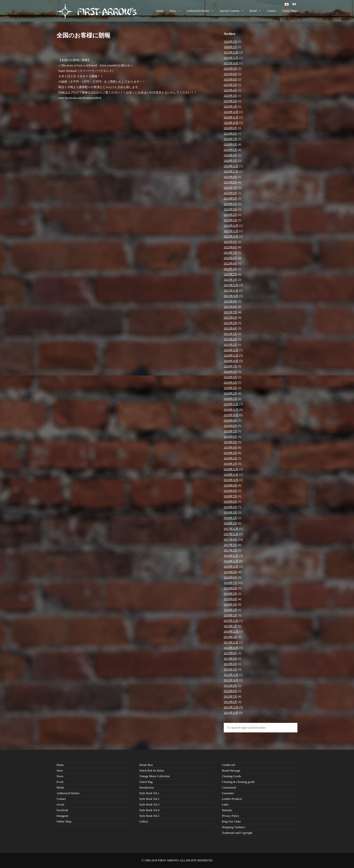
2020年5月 (230, 377)
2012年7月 (230, 697)
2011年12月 (231, 707)
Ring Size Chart (231, 821)
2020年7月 (230, 366)
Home (160, 11)
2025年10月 (231, 63)
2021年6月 (230, 318)
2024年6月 (230, 144)
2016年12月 (231, 556)
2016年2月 (230, 610)
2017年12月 (231, 529)
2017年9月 (230, 540)
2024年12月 (231, 112)
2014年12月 (231, 632)
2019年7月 (230, 431)
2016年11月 (231, 561)
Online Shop (290, 11)
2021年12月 (231, 285)
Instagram (62, 816)
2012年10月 (231, 680)
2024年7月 (230, 139)
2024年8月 (230, 134)
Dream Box (146, 765)
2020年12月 (231, 350)
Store (60, 771)
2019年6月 (230, 437)
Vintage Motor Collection (154, 776)
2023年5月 (230, 199)
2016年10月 (231, 567)
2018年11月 (231, 475)
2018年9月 (230, 485)
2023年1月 (230, 220)
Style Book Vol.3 (149, 805)
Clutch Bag (146, 782)
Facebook (62, 810)
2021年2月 (230, 339)
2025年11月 (231, 58)
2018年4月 (230, 507)
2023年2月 (230, 215)
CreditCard (228, 765)
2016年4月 (230, 599)
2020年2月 (230, 393)
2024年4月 (230, 155)
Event (60, 782)
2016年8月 (230, 577)
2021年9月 (230, 301)
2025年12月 (231, 52)
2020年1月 (230, 399)
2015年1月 (230, 626)
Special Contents (231, 11)
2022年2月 (230, 274)
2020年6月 (230, 372)
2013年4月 (230, 664)
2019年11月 (231, 410)
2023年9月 (230, 177)
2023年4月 (230, 204)
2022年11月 (231, 231)
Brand (255, 11)
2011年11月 (231, 713)
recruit (60, 805)
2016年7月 (230, 583)
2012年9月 (230, 686)
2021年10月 (231, 296)
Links (225, 805)
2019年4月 (230, 448)
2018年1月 (230, 523)
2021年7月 (230, 312)
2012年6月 (230, 702)
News (175, 11)
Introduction (146, 788)
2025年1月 (230, 107)
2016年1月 (230, 615)
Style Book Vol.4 (149, 810)
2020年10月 (231, 361)
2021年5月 (230, 323)
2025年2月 (230, 101)
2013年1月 (230, 669)
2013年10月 (231, 648)
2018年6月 (230, 502)
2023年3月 (230, 209)
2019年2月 (230, 458)
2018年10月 (231, 480)
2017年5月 (230, 545)
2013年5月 (230, 659)
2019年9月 (230, 420)
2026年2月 (230, 47)
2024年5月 (230, 150)
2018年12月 (231, 469)
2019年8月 (230, 426)
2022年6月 (230, 258)
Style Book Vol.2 (149, 799)
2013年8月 (230, 653)
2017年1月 (230, 550)
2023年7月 (230, 188)
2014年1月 (230, 637)
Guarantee (228, 793)
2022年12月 (231, 226)
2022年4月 (230, 263)
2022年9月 (230, 242)
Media (60, 788)
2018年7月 (230, 496)
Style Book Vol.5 (149, 816)
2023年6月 (230, 193)
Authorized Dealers (200, 11)
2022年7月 (230, 253)
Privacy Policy (230, 816)
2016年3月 (230, 604)
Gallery (144, 821)
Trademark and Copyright (237, 833)
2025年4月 (230, 90)
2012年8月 (230, 691)
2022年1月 (230, 280)
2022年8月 (230, 247)
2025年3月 (230, 96)
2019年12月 (231, 404)
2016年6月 (230, 588)
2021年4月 (230, 328)
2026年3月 (230, 42)
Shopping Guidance (233, 827)
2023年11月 (231, 171)
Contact (271, 11)
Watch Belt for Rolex (152, 771)
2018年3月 (230, 512)
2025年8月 (230, 74)
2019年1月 (230, 464)
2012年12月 (231, 675)
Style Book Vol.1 (149, 793)
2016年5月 (230, 594)
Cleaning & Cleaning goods (238, 782)
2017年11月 (231, 534)
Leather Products (232, 799)
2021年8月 (230, 307)
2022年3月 (230, 269)
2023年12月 (231, 166)
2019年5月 (230, 442)
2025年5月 (230, 85)
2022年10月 (231, 236)
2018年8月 (230, 491)
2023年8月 (230, 182)
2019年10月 (231, 415)
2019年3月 (230, 453)
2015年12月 (231, 621)
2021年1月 (230, 345)
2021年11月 (231, 291)
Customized (229, 788)
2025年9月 (230, 69)
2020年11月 (231, 356)
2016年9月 (230, 572)
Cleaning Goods (231, 776)
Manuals (227, 810)
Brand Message (231, 771)
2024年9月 (230, 128)
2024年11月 (231, 117)
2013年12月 (231, 642)
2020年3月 (230, 388)
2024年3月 (230, 161)
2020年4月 (230, 383)
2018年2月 (230, 518)
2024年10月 (231, 123)
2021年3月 (230, 334)
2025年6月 (230, 79)
